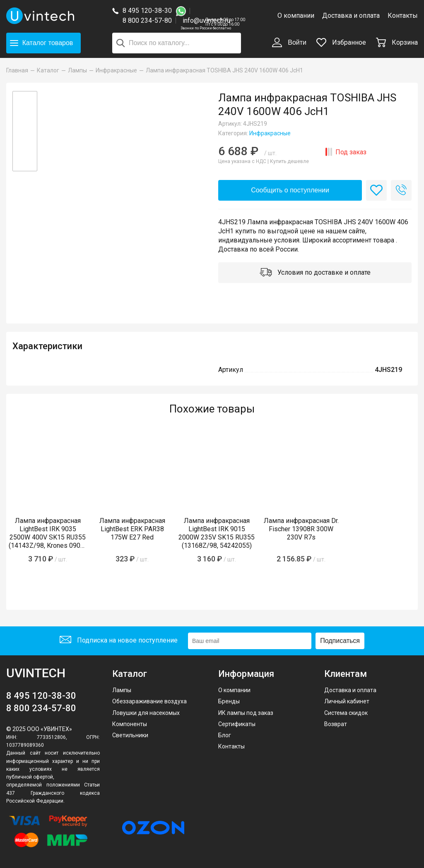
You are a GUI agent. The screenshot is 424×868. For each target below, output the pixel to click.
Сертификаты (237, 724)
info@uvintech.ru (206, 20)
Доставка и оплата (351, 16)
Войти (289, 43)
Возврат (336, 724)
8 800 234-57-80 (149, 21)
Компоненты (130, 724)
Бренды (229, 701)
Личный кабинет (347, 701)
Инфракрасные (270, 133)
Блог (225, 735)
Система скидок (346, 713)
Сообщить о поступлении (290, 190)
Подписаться (340, 641)
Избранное (341, 42)
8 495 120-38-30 (147, 11)
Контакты (403, 16)
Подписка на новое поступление (119, 641)
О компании (296, 16)
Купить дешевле (289, 161)
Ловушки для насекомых (146, 713)
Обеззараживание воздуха (149, 701)
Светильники (130, 735)
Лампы (122, 690)
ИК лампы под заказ (246, 713)
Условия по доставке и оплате (315, 273)
